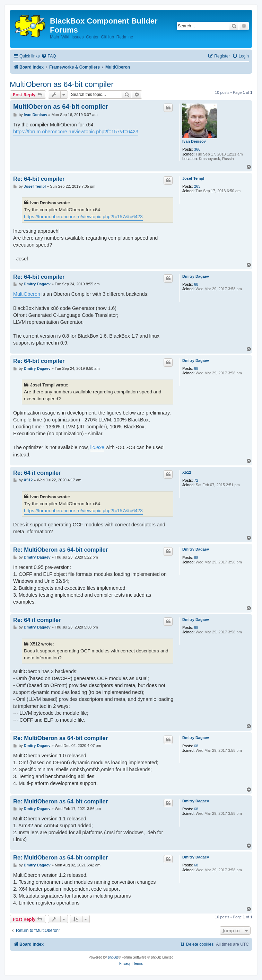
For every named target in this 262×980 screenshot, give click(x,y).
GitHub (107, 37)
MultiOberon (27, 294)
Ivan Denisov (194, 141)
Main (54, 37)
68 (196, 284)
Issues (78, 37)
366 (197, 149)
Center (92, 37)
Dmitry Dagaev (196, 276)
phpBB (113, 957)
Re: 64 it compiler (37, 473)
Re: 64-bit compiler (39, 179)
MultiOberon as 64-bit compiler (62, 84)
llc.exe (98, 447)
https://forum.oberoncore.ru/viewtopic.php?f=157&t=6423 (76, 132)
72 (196, 480)
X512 (187, 472)
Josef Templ (193, 178)
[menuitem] (49, 56)
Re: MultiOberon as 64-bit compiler (60, 550)
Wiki (65, 37)
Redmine (125, 37)
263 (197, 186)
